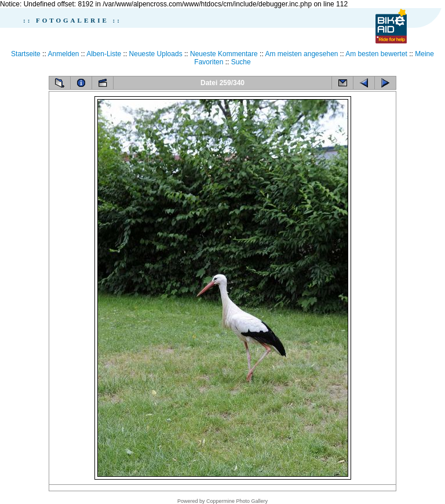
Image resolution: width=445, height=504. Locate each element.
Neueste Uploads (156, 54)
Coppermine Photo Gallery (237, 501)
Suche (241, 62)
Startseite (26, 54)
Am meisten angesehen (301, 54)
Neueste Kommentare (224, 54)
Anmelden (63, 54)
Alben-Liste (104, 54)
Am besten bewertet (376, 54)
